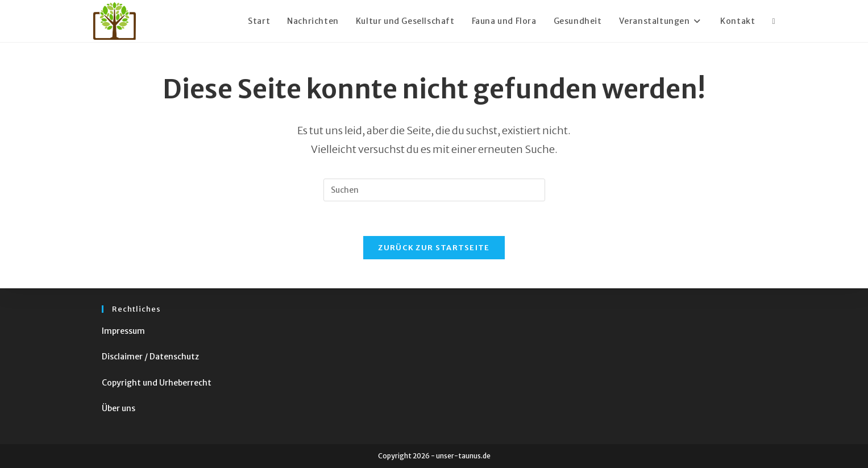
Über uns (119, 408)
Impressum (123, 331)
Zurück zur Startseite (434, 248)
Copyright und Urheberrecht (157, 383)
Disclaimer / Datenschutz (150, 357)
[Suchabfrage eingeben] (434, 190)
